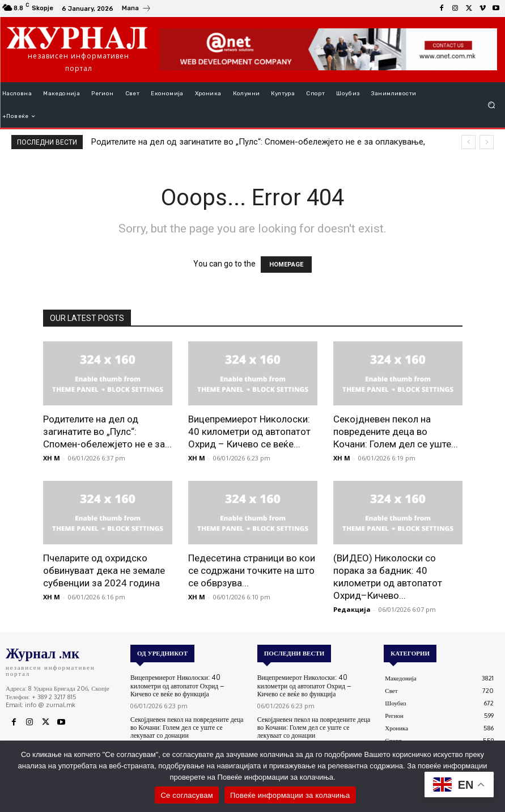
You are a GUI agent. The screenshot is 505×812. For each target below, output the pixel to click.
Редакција (352, 609)
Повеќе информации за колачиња (290, 795)
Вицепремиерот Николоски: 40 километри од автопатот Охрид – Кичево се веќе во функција (187, 685)
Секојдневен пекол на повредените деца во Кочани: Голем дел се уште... (396, 432)
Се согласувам (187, 795)
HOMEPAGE (286, 265)
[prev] (468, 142)
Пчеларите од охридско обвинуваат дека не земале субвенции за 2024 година (104, 570)
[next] (487, 142)
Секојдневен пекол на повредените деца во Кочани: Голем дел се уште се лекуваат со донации (187, 726)
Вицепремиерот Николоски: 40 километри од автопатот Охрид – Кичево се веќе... (249, 432)
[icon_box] (137, 10)
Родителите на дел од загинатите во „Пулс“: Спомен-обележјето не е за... (107, 432)
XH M (52, 458)
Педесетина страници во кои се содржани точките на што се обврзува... (252, 570)
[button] (492, 105)
